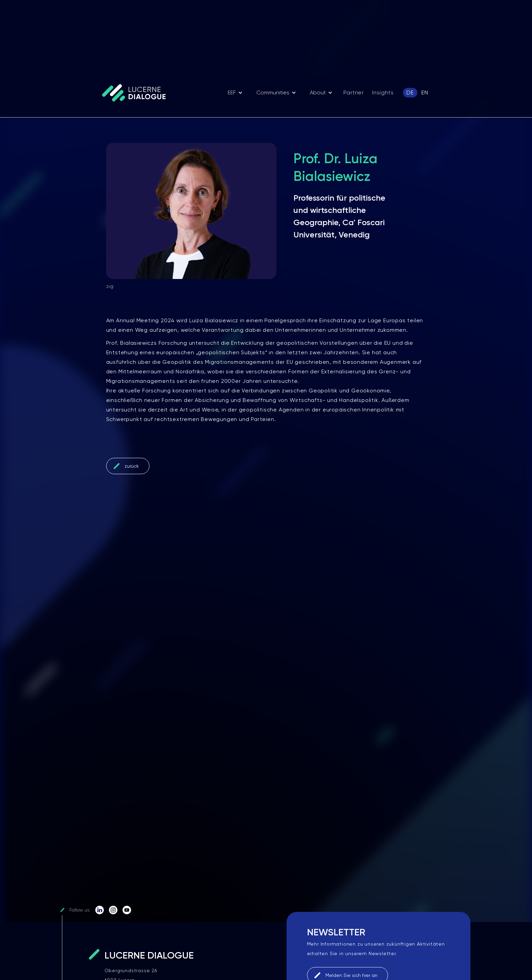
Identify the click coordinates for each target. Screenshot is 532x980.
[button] (235, 93)
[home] (137, 92)
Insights (383, 92)
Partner (354, 92)
